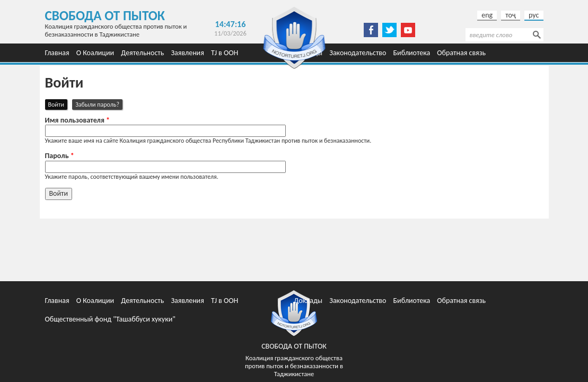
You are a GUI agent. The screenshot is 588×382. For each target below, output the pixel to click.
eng (487, 15)
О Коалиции (95, 53)
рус (534, 15)
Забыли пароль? (97, 105)
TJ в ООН (225, 53)
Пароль (60, 156)
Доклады (308, 301)
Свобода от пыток (105, 16)
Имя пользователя (78, 120)
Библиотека (412, 53)
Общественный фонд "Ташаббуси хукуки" (110, 319)
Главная (57, 53)
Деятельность (142, 53)
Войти (58, 104)
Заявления (187, 53)
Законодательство (358, 53)
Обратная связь (461, 53)
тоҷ (511, 15)
